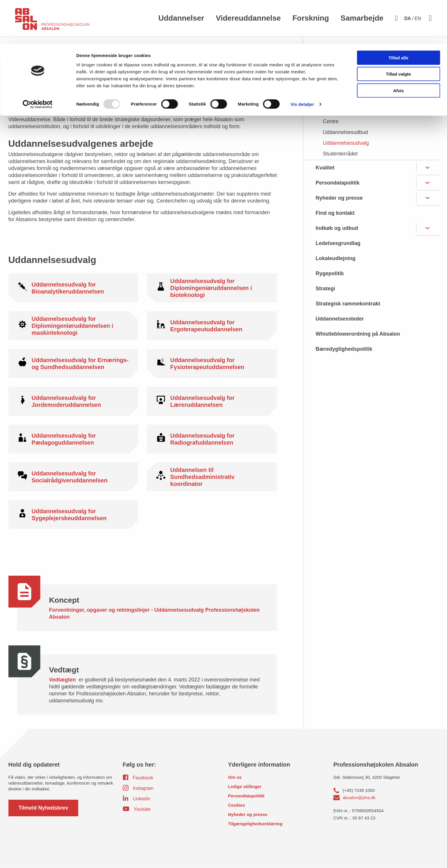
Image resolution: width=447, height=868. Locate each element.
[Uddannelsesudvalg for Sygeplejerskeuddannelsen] (73, 515)
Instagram (138, 788)
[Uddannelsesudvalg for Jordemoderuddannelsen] (73, 401)
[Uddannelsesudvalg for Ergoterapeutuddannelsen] (212, 326)
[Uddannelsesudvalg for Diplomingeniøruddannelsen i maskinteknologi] (73, 326)
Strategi (325, 289)
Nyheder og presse (339, 198)
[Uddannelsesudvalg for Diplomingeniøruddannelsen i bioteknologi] (212, 288)
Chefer (331, 111)
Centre (331, 121)
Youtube (137, 809)
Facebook (138, 777)
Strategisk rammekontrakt (348, 304)
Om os (235, 777)
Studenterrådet (340, 154)
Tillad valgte (398, 31)
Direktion (333, 100)
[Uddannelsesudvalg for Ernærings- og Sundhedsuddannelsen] (73, 364)
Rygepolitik (330, 273)
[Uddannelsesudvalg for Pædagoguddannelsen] (73, 439)
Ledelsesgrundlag (338, 243)
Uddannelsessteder (340, 319)
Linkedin (137, 798)
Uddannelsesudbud (345, 132)
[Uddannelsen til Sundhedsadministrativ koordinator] (212, 477)
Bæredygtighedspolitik (344, 349)
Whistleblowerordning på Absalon (358, 334)
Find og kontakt (335, 213)
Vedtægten (63, 680)
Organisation (332, 77)
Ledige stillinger (245, 786)
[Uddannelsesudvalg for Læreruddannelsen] (212, 401)
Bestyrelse (335, 89)
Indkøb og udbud (337, 228)
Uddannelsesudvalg (346, 143)
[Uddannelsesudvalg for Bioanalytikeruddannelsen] (73, 288)
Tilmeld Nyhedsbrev (43, 808)
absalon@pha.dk (359, 798)
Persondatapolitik (338, 183)
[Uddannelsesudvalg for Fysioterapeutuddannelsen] (212, 364)
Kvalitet (325, 168)
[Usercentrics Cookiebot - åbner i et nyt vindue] (38, 61)
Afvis (399, 47)
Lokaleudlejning (335, 258)
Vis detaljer (302, 61)
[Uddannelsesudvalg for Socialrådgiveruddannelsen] (73, 477)
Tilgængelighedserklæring (255, 824)
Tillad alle (398, 14)
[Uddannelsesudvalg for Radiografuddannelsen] (212, 439)
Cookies (236, 805)
